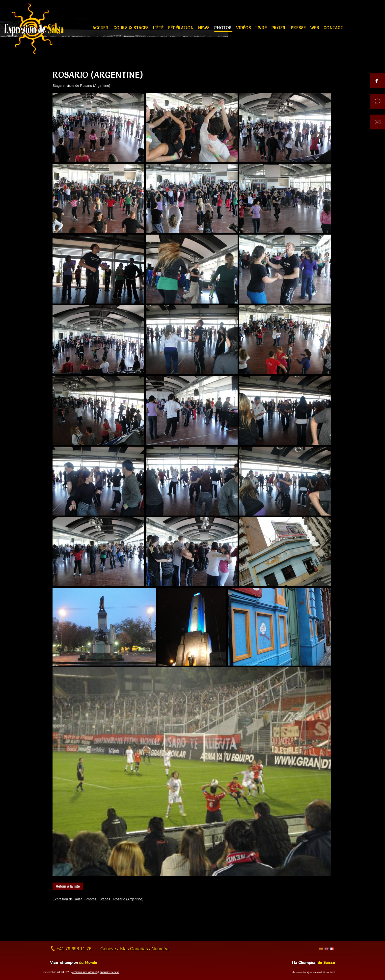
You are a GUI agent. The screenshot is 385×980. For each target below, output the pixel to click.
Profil (279, 28)
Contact (333, 28)
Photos (223, 28)
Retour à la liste (68, 886)
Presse (299, 28)
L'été (159, 28)
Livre (262, 28)
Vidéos (244, 28)
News (204, 28)
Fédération (181, 28)
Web (315, 28)
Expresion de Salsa (68, 899)
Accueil (101, 28)
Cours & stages (132, 28)
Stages (105, 899)
